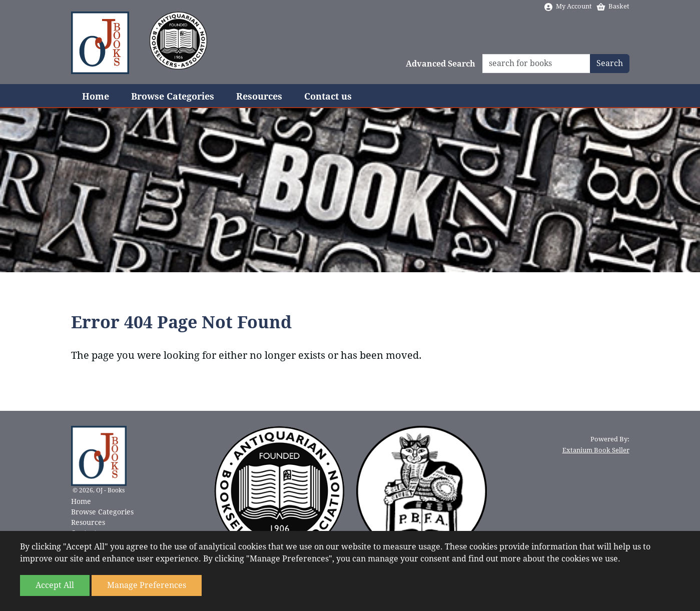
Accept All (55, 585)
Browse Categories (173, 96)
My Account (568, 6)
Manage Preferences (147, 585)
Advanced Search (441, 64)
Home (96, 96)
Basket (613, 6)
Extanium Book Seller (596, 450)
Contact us (328, 96)
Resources (259, 96)
